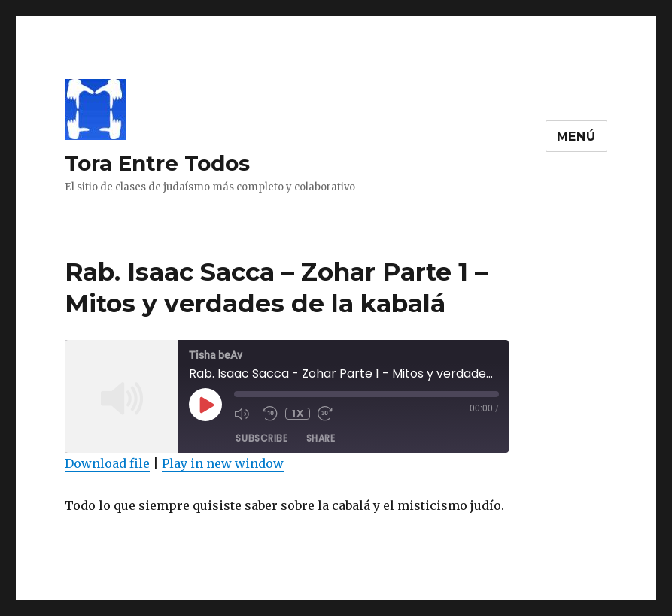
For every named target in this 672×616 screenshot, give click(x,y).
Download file (107, 463)
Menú (576, 137)
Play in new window (223, 463)
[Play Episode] (205, 405)
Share (321, 438)
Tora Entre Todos (157, 163)
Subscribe (262, 438)
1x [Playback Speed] (298, 413)
